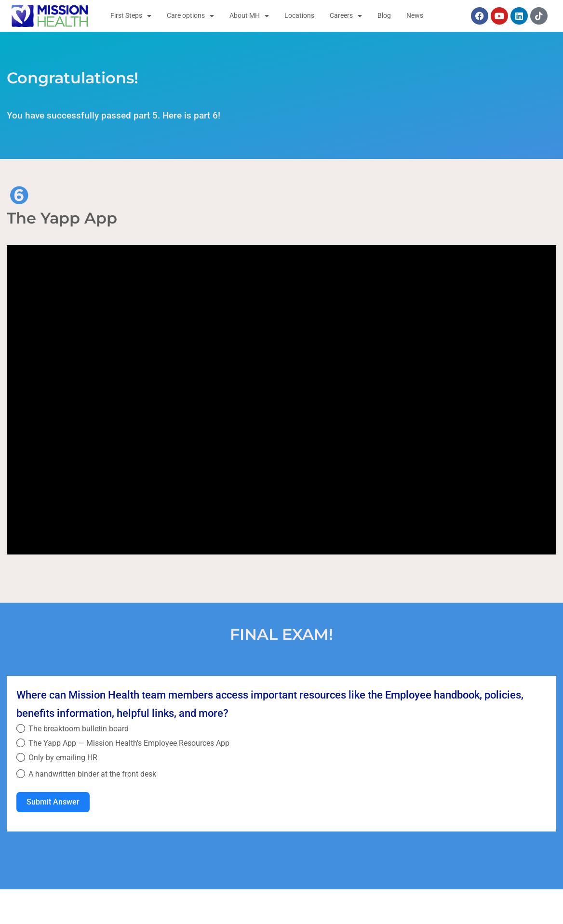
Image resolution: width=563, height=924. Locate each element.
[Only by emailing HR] (21, 757)
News (415, 16)
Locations (299, 16)
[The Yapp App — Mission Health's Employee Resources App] (21, 743)
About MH (249, 16)
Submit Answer (53, 802)
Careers (346, 16)
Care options (190, 16)
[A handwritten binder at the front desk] (21, 774)
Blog (384, 16)
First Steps (131, 16)
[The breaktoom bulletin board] (21, 728)
